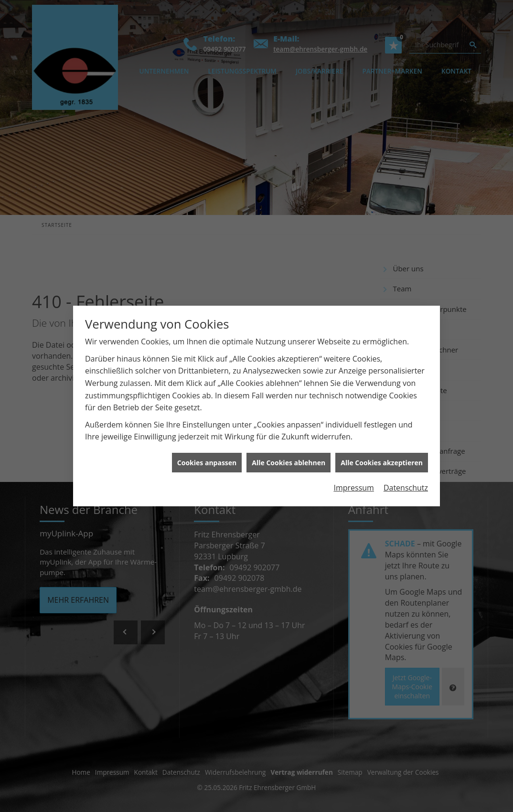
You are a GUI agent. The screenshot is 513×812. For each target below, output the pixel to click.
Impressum (353, 479)
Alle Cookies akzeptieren (382, 454)
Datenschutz (406, 479)
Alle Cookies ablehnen (289, 454)
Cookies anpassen (207, 454)
